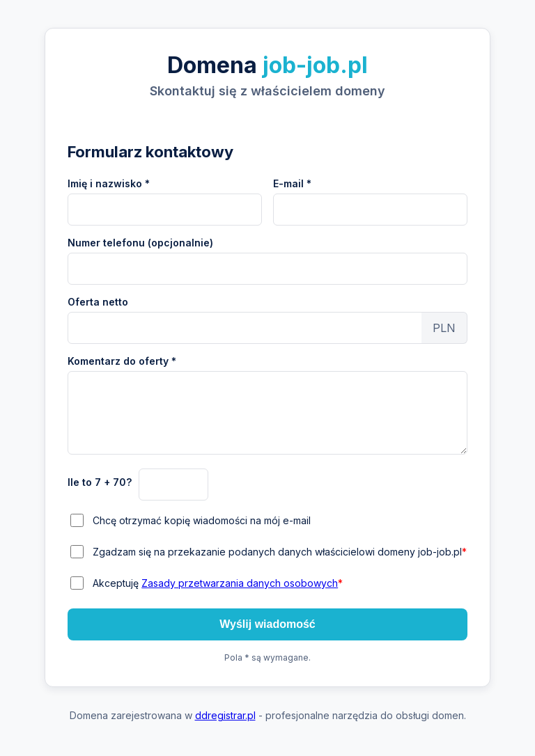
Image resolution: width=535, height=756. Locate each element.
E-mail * (292, 183)
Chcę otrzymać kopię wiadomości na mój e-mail (202, 520)
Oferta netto (98, 302)
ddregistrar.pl (225, 715)
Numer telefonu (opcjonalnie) (140, 243)
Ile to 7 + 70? (100, 482)
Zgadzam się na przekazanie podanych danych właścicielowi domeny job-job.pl (280, 552)
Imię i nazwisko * (109, 183)
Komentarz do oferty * (122, 361)
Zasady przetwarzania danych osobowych (240, 583)
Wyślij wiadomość (267, 624)
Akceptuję (218, 583)
